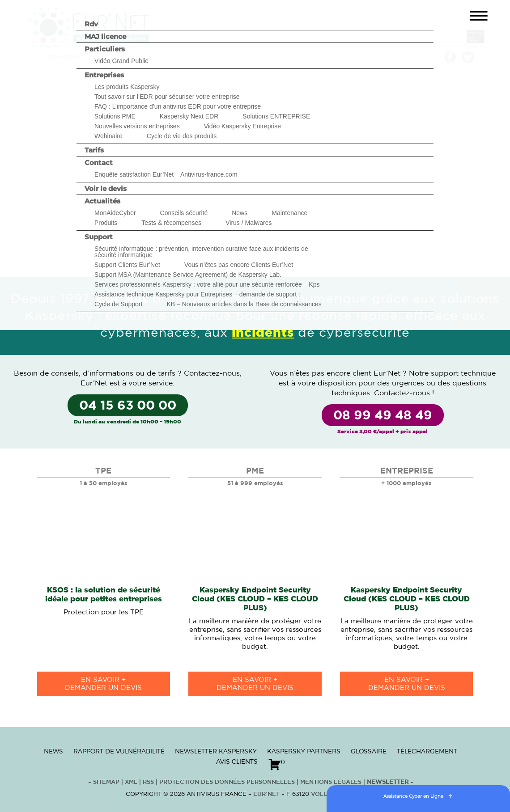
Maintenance (289, 213)
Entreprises (104, 75)
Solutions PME (115, 116)
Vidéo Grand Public (121, 61)
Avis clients (237, 761)
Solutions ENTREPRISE (276, 116)
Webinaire (108, 136)
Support (99, 237)
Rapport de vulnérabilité (119, 751)
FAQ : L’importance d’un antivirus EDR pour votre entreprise (178, 106)
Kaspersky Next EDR (189, 116)
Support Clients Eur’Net (127, 265)
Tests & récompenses (171, 223)
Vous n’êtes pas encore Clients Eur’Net (239, 265)
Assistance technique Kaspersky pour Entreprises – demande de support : (197, 294)
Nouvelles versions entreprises (137, 126)
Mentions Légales (331, 782)
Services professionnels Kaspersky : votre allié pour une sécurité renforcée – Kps (207, 284)
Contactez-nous (212, 373)
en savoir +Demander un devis (103, 684)
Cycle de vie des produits (182, 136)
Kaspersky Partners (304, 751)
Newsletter (388, 782)
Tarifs (94, 150)
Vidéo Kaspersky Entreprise (243, 126)
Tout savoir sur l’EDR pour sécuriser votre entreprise (167, 97)
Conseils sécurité (184, 213)
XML (131, 782)
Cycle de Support (118, 304)
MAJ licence (105, 36)
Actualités (102, 201)
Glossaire (369, 751)
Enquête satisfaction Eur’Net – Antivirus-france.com (166, 174)
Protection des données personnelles (227, 782)
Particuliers (105, 49)
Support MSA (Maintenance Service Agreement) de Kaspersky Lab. (188, 275)
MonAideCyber (115, 213)
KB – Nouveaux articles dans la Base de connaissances (244, 304)
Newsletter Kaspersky (216, 751)
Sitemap (106, 782)
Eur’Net (266, 794)
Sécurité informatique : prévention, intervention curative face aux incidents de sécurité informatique (201, 252)
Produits (106, 223)
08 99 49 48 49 (383, 416)
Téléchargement (427, 751)
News (240, 213)
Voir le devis (106, 188)
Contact (99, 163)
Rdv (91, 24)
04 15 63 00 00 (128, 406)
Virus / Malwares (249, 223)
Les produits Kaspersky (127, 87)
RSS (149, 782)
